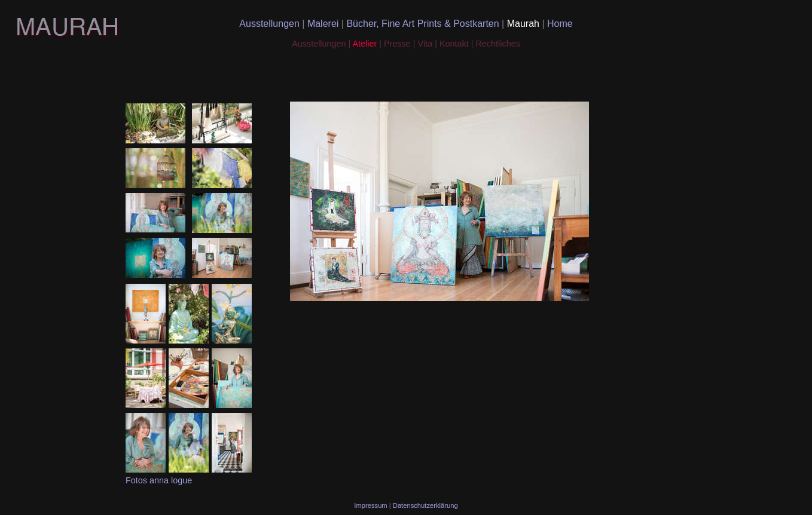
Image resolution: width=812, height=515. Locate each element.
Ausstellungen (271, 24)
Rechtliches (497, 44)
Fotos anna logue (159, 480)
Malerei (324, 24)
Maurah (525, 24)
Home (560, 24)
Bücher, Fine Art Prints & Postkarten (424, 24)
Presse (397, 44)
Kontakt (455, 44)
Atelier (365, 44)
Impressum (371, 505)
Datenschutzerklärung (425, 505)
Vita (427, 44)
